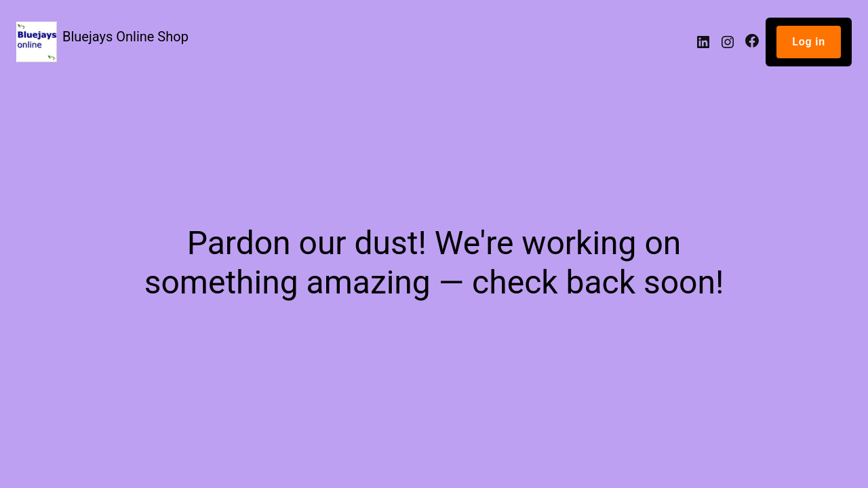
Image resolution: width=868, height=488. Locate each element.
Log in (809, 42)
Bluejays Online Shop (125, 37)
